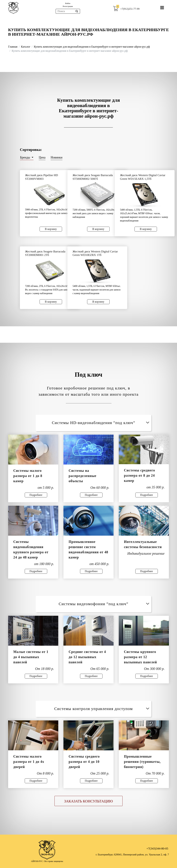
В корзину (51, 229)
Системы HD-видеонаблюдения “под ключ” (101, 423)
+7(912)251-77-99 (130, 9)
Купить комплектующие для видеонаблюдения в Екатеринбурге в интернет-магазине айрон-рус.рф (92, 47)
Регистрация (68, 6)
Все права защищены (54, 861)
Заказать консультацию (88, 801)
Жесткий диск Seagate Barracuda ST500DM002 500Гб (93, 177)
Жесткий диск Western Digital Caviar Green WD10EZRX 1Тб (95, 253)
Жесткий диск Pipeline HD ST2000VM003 (41, 177)
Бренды (25, 157)
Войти (68, 3)
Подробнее (36, 495)
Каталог (26, 47)
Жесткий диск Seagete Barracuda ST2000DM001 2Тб (45, 253)
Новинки (57, 157)
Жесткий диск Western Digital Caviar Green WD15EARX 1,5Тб (143, 177)
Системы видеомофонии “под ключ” (104, 604)
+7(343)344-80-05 (157, 849)
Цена (42, 157)
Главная (13, 47)
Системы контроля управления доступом (102, 709)
